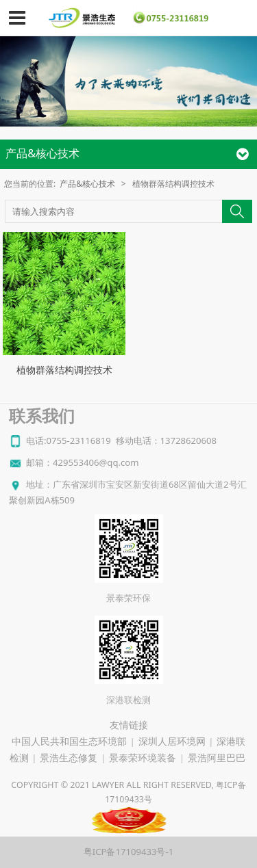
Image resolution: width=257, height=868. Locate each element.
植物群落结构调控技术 (64, 370)
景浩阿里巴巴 (217, 758)
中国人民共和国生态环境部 (69, 742)
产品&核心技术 (87, 183)
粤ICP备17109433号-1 (128, 852)
